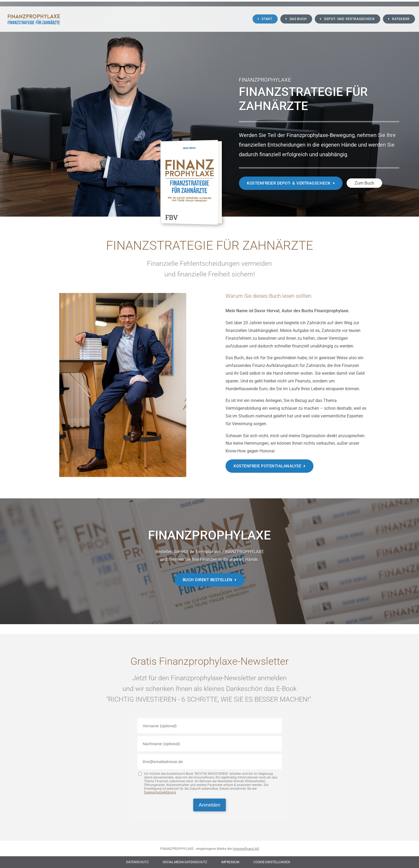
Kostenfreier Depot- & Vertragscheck (289, 183)
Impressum (230, 862)
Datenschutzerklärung (160, 792)
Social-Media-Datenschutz (185, 862)
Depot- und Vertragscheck (350, 19)
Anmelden (209, 805)
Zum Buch (364, 183)
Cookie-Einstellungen (272, 862)
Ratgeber (401, 19)
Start (267, 19)
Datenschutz (137, 862)
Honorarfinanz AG (246, 849)
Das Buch (298, 19)
